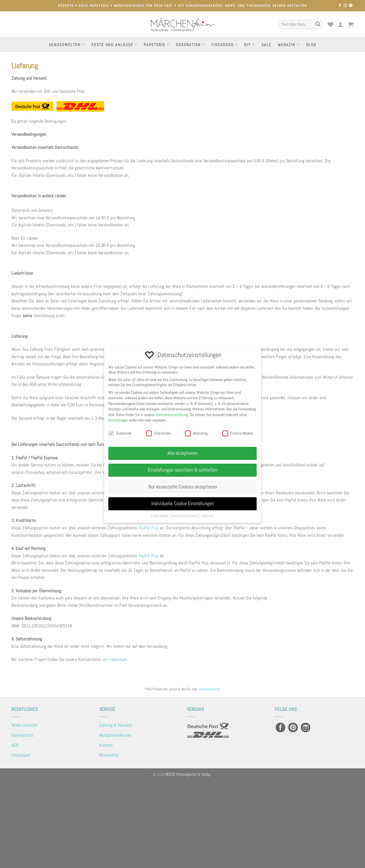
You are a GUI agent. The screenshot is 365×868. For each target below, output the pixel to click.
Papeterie (157, 45)
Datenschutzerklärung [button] (185, 516)
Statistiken (158, 433)
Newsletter (109, 755)
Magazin (289, 45)
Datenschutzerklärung (172, 415)
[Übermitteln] (318, 24)
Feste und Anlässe (114, 45)
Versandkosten (210, 689)
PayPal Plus (149, 528)
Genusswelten (67, 45)
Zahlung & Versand (115, 725)
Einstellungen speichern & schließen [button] (182, 470)
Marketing (196, 433)
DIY (250, 45)
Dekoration (190, 45)
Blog (311, 45)
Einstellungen (118, 420)
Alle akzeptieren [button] (182, 453)
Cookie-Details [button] (160, 516)
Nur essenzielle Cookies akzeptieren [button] (183, 487)
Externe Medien (238, 433)
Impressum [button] (208, 516)
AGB (15, 745)
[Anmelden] (341, 24)
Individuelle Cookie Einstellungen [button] (183, 503)
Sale (266, 45)
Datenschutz (22, 735)
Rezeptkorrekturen (115, 735)
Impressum (117, 659)
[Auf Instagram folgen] (345, 6)
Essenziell (120, 433)
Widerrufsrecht (24, 725)
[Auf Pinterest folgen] (351, 6)
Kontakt (106, 745)
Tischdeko (225, 45)
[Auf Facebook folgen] (340, 6)
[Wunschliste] (330, 24)
